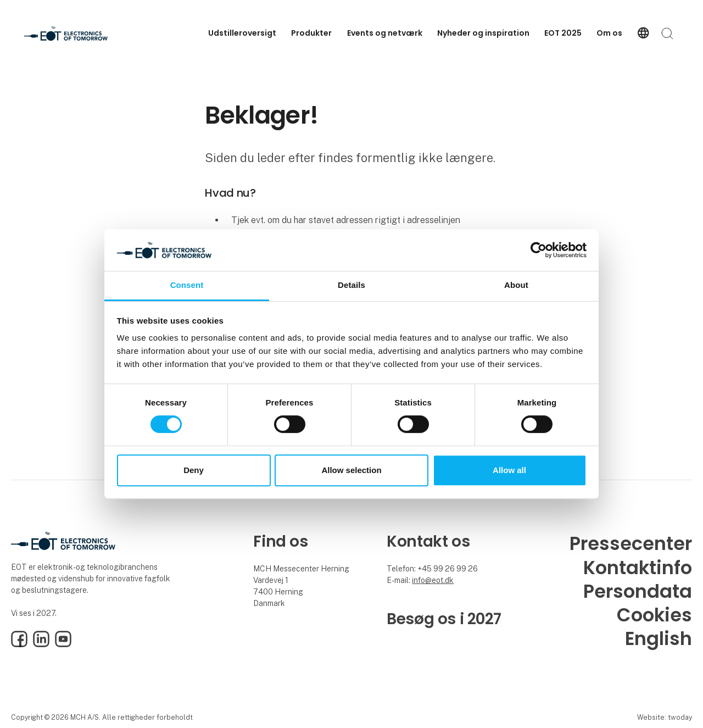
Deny (194, 470)
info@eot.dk (433, 580)
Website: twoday (665, 717)
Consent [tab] (187, 285)
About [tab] (516, 285)
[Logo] (68, 34)
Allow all (509, 470)
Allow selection (351, 470)
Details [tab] (351, 285)
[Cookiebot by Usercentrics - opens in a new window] (539, 250)
